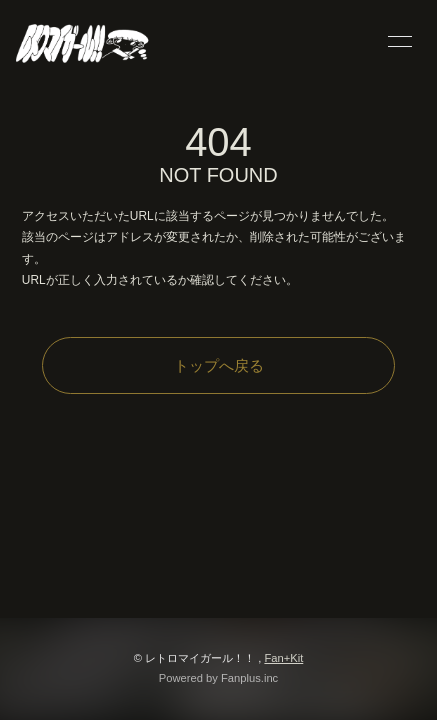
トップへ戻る (219, 365)
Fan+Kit (283, 658)
